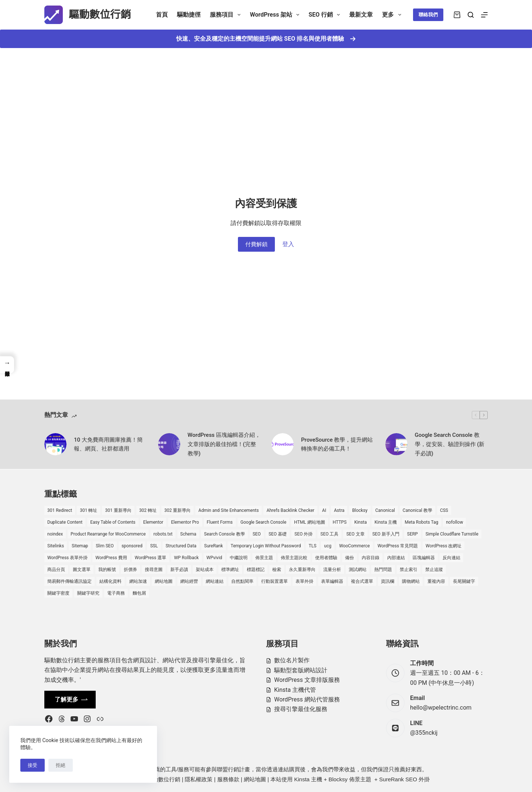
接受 (33, 765)
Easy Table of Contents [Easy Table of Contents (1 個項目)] (113, 522)
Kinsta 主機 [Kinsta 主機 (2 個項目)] (386, 522)
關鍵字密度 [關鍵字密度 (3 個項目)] (58, 593)
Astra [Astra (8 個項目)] (339, 510)
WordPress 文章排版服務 (307, 680)
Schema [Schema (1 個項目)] (188, 534)
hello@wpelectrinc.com (441, 708)
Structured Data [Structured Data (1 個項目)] (181, 546)
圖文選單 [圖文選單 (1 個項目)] (82, 570)
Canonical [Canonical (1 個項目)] (385, 510)
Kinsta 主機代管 (295, 690)
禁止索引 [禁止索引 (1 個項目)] (409, 570)
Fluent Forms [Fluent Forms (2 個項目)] (220, 522)
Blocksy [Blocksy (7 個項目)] (360, 510)
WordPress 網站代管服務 (307, 699)
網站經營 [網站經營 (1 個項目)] (189, 581)
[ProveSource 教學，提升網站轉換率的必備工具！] (283, 444)
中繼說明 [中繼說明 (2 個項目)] (239, 558)
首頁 (162, 15)
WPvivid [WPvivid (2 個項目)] (214, 558)
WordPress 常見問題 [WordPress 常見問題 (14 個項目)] (398, 546)
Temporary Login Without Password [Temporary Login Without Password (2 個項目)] (266, 546)
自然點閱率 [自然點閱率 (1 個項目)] (242, 581)
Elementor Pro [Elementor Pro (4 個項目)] (185, 522)
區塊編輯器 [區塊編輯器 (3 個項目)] (424, 558)
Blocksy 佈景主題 (350, 779)
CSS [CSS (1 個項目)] (444, 510)
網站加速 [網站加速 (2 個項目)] (138, 581)
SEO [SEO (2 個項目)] (257, 534)
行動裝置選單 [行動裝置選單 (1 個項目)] (274, 581)
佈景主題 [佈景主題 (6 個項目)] (264, 558)
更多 (393, 15)
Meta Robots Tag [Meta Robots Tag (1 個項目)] (422, 522)
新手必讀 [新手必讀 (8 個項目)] (179, 570)
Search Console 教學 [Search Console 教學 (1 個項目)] (224, 534)
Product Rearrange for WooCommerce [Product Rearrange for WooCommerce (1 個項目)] (108, 534)
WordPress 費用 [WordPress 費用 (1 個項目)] (111, 558)
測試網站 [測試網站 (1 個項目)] (358, 570)
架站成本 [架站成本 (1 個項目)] (205, 570)
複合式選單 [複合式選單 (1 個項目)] (362, 581)
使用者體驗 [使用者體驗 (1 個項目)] (326, 558)
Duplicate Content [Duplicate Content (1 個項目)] (65, 522)
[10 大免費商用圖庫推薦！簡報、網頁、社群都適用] (55, 444)
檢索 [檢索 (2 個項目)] (277, 570)
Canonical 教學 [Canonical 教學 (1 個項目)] (417, 510)
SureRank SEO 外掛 (404, 779)
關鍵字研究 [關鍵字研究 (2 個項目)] (88, 593)
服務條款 (228, 779)
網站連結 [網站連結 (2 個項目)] (215, 581)
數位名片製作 (292, 660)
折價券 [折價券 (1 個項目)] (130, 570)
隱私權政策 (199, 779)
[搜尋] (471, 15)
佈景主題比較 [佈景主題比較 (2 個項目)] (294, 558)
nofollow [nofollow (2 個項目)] (454, 522)
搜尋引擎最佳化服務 (301, 709)
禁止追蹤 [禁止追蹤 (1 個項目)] (434, 570)
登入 (288, 244)
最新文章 (361, 15)
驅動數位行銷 (100, 15)
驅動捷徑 (189, 15)
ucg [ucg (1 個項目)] (328, 546)
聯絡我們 (428, 15)
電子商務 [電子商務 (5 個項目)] (116, 593)
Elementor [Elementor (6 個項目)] (153, 522)
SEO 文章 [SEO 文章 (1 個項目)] (355, 534)
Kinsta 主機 (308, 779)
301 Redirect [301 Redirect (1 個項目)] (60, 510)
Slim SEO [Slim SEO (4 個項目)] (105, 546)
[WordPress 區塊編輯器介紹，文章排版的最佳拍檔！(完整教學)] (169, 444)
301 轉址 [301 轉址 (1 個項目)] (88, 510)
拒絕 (61, 765)
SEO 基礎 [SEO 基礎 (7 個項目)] (278, 534)
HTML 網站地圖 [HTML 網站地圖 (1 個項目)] (309, 522)
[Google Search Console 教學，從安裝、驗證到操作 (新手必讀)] (396, 444)
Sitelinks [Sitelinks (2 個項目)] (56, 546)
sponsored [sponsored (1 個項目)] (132, 546)
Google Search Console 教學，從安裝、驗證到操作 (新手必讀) (450, 444)
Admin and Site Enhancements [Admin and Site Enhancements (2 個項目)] (229, 510)
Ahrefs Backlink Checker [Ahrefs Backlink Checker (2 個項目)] (290, 510)
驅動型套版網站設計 (301, 670)
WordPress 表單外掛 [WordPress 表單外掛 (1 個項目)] (67, 558)
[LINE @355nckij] (395, 728)
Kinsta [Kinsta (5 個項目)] (361, 522)
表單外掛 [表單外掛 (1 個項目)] (304, 581)
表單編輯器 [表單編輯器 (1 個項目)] (332, 581)
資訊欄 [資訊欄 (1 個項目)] (388, 581)
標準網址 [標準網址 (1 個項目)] (230, 570)
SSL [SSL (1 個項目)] (154, 546)
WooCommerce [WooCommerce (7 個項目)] (354, 546)
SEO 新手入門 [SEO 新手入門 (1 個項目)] (386, 534)
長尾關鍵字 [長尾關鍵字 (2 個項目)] (464, 581)
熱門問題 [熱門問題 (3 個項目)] (383, 570)
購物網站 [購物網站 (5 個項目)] (411, 581)
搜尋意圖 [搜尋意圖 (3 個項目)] (154, 570)
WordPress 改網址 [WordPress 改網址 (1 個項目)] (444, 546)
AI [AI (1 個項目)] (324, 510)
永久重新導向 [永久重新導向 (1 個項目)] (302, 570)
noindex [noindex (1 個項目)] (55, 534)
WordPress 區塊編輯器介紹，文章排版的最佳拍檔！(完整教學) (224, 444)
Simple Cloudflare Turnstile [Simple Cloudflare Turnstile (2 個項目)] (452, 534)
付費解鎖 (256, 244)
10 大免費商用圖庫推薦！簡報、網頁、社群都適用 (108, 444)
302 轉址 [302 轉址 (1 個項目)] (148, 510)
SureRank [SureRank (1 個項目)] (214, 546)
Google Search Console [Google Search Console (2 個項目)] (263, 522)
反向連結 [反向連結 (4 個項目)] (451, 558)
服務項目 (227, 15)
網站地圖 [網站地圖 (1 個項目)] (164, 581)
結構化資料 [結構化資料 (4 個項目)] (110, 581)
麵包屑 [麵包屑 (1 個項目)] (139, 593)
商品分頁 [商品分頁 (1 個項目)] (56, 570)
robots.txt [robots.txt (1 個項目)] (163, 534)
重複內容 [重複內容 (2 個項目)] (436, 581)
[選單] (484, 15)
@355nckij (424, 733)
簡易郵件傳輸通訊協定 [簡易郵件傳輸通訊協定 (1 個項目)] (69, 581)
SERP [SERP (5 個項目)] (412, 534)
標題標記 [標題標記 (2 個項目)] (256, 570)
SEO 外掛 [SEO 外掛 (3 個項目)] (303, 534)
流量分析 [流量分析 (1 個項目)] (332, 570)
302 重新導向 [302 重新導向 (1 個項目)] (178, 510)
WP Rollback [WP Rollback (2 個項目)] (186, 558)
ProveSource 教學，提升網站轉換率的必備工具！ (337, 444)
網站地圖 (255, 779)
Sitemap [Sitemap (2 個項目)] (80, 546)
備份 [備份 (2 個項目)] (349, 558)
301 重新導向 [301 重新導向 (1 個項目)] (118, 510)
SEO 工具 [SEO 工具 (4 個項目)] (329, 534)
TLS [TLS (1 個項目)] (313, 546)
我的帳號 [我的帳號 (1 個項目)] (107, 570)
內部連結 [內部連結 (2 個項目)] (396, 558)
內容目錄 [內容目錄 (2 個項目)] (371, 558)
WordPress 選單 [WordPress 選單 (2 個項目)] (151, 558)
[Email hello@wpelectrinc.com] (395, 703)
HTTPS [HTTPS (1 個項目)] (340, 522)
